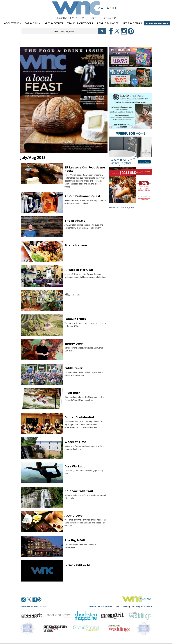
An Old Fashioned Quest (82, 196)
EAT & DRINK (33, 23)
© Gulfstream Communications (33, 606)
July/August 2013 (77, 565)
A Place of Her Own (79, 270)
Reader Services (106, 606)
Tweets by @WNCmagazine (121, 207)
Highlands (72, 294)
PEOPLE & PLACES (108, 23)
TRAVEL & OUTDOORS (80, 23)
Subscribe (135, 606)
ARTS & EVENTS (54, 23)
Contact (118, 606)
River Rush (73, 393)
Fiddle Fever (74, 368)
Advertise (94, 606)
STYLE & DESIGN (132, 23)
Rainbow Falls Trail (79, 491)
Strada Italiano (76, 245)
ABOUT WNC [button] (12, 23)
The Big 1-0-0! (75, 540)
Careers (126, 606)
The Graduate (75, 220)
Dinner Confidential (79, 417)
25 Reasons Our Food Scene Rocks (85, 169)
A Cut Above (74, 515)
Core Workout (75, 466)
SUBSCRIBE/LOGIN (157, 23)
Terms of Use (146, 606)
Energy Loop (74, 343)
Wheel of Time (75, 442)
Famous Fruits (75, 319)
